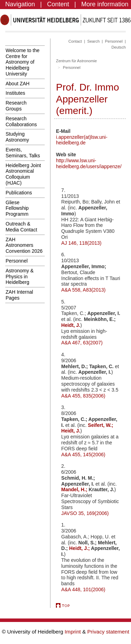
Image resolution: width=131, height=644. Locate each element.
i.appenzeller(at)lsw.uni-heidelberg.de (82, 140)
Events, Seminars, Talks (23, 153)
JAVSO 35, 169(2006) (85, 513)
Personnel (17, 261)
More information (105, 4)
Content (58, 4)
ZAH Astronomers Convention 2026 (24, 245)
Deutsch (119, 47)
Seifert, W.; (101, 425)
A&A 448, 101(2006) (83, 589)
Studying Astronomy (17, 137)
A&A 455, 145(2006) (83, 455)
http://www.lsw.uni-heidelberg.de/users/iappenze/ (89, 163)
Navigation (20, 4)
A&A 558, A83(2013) (83, 290)
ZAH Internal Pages (19, 295)
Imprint (73, 632)
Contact (75, 41)
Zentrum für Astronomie (76, 61)
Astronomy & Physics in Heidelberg (20, 277)
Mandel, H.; (75, 489)
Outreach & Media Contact (21, 227)
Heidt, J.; (80, 548)
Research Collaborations (21, 121)
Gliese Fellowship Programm (17, 208)
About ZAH (17, 84)
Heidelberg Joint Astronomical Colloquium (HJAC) (23, 174)
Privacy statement (108, 632)
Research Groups (16, 106)
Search (93, 41)
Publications (19, 193)
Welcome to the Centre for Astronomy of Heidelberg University (23, 62)
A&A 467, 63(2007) (82, 343)
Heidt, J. (71, 325)
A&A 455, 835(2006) (83, 396)
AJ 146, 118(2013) (81, 243)
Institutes (15, 93)
